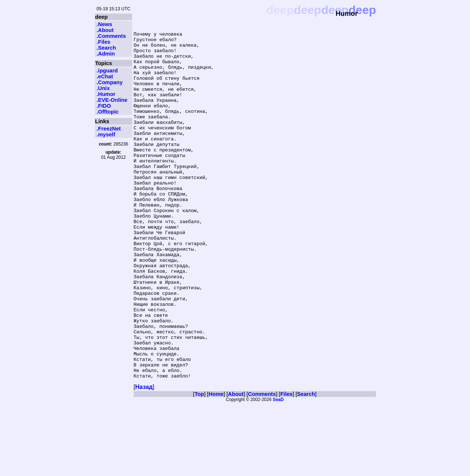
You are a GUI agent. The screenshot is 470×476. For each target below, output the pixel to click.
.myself (106, 135)
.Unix (103, 88)
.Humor (106, 94)
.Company (110, 82)
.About (105, 30)
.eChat (105, 76)
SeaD (278, 470)
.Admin (106, 54)
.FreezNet (109, 129)
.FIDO (104, 106)
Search (306, 465)
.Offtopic (108, 112)
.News (104, 24)
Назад (144, 457)
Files (286, 465)
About (236, 465)
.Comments (111, 36)
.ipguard (107, 71)
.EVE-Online (112, 100)
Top (199, 465)
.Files (103, 42)
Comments (262, 465)
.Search (106, 48)
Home (216, 465)
